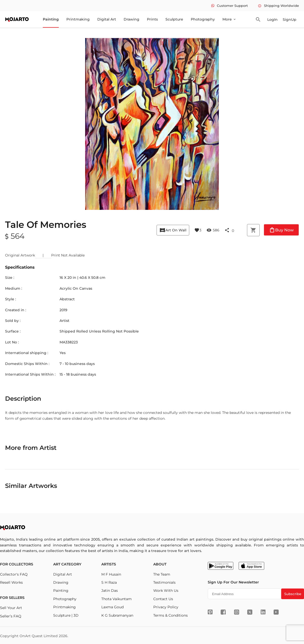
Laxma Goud (112, 607)
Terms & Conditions (170, 615)
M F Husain (111, 574)
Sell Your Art (11, 608)
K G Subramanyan (117, 615)
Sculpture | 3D (66, 615)
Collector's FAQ (14, 574)
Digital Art (107, 19)
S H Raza (109, 582)
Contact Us (163, 599)
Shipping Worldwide (278, 6)
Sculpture (174, 19)
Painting (51, 19)
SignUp (290, 20)
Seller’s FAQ (11, 616)
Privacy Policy (166, 607)
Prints (152, 19)
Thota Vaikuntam (117, 599)
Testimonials (164, 582)
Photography (203, 19)
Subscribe (293, 594)
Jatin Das (110, 591)
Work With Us (166, 591)
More (229, 19)
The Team (162, 574)
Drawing (131, 19)
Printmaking (78, 19)
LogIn (272, 20)
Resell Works (11, 582)
